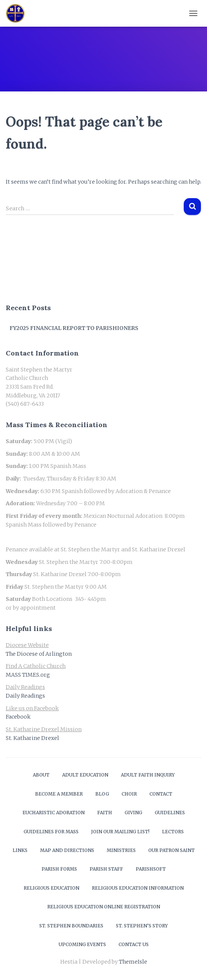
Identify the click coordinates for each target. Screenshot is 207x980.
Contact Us (134, 944)
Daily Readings (25, 696)
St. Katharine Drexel (32, 738)
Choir (129, 794)
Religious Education (51, 888)
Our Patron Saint (172, 850)
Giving (133, 813)
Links (20, 850)
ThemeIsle (133, 962)
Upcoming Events (82, 944)
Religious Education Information (138, 888)
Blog (102, 794)
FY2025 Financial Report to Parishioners (74, 328)
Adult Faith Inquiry (148, 775)
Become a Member (59, 794)
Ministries (121, 850)
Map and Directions (67, 850)
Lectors (173, 832)
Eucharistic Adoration (54, 813)
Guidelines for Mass (51, 832)
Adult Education (85, 775)
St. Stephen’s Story (142, 926)
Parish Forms (59, 869)
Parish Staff (106, 869)
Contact (161, 794)
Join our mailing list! (120, 832)
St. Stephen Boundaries (71, 926)
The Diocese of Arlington (39, 654)
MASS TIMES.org (28, 675)
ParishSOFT (151, 869)
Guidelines (170, 813)
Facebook (18, 717)
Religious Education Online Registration (104, 907)
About (41, 775)
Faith (105, 813)
